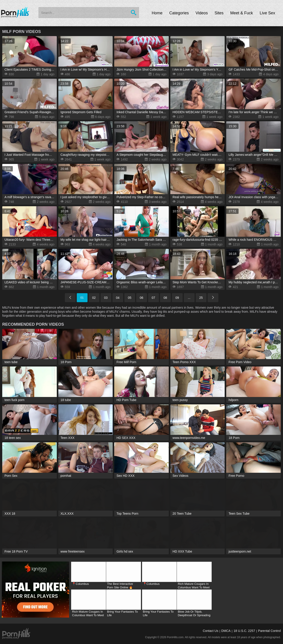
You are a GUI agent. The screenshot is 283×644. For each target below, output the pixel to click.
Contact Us (210, 631)
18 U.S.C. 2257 (244, 631)
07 (154, 298)
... (189, 298)
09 (177, 298)
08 (165, 298)
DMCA (226, 631)
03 (106, 298)
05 (130, 298)
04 (118, 298)
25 (201, 298)
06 (142, 298)
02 (94, 298)
